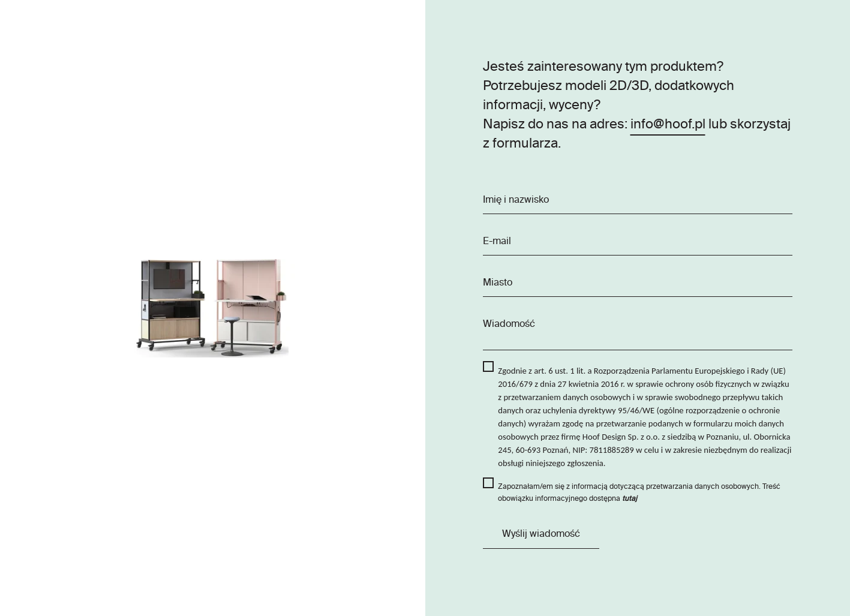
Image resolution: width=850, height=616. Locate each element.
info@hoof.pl (668, 125)
